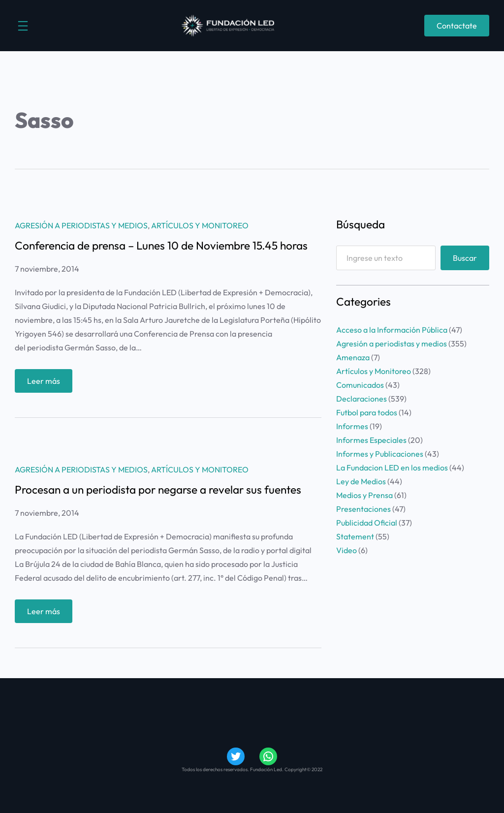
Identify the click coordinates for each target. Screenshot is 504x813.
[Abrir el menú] (23, 26)
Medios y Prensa (364, 495)
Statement (355, 536)
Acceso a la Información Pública (392, 330)
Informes (352, 426)
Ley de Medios (361, 481)
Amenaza (353, 357)
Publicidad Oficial (367, 523)
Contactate (457, 26)
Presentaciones (363, 509)
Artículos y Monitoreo (200, 225)
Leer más (47, 383)
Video (346, 550)
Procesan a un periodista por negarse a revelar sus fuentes (158, 490)
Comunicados (360, 385)
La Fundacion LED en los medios (392, 468)
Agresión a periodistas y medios (81, 225)
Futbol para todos (367, 412)
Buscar (465, 258)
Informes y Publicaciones (380, 454)
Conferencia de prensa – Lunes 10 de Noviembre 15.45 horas (161, 246)
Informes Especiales (371, 440)
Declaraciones (362, 399)
